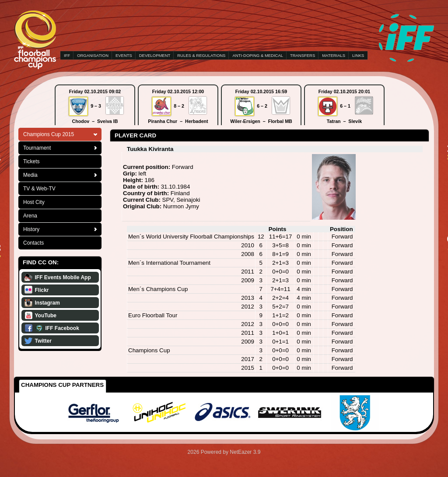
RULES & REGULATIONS (201, 55)
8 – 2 (179, 106)
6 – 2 (262, 106)
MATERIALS (334, 55)
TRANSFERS (303, 55)
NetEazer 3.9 (245, 452)
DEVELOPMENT (155, 55)
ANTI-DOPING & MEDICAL (258, 55)
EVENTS (124, 55)
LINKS (358, 55)
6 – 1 (345, 106)
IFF (67, 55)
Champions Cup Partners (62, 385)
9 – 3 (96, 106)
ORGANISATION (93, 55)
